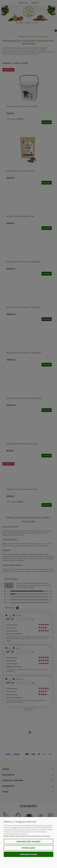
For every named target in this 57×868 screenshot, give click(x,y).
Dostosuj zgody (28, 848)
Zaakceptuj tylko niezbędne (28, 841)
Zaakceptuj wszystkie (28, 854)
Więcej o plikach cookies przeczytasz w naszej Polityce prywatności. (27, 836)
